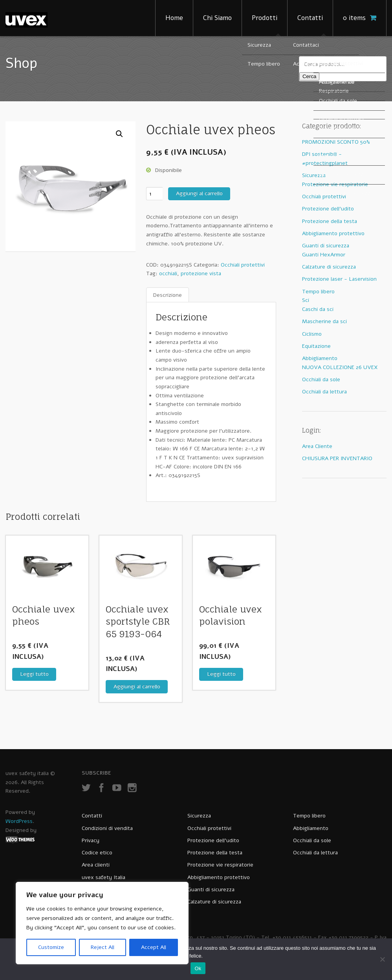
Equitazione (316, 346)
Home (174, 18)
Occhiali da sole (321, 379)
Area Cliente (317, 446)
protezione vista (201, 273)
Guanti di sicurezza (326, 246)
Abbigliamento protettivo (333, 233)
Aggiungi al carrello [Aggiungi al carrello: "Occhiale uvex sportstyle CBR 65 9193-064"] (137, 687)
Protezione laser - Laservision (339, 279)
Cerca (310, 76)
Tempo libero (318, 292)
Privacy (91, 840)
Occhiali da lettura (324, 392)
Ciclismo (312, 334)
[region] (102, 923)
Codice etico (97, 853)
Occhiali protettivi (243, 265)
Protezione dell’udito (213, 840)
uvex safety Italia (103, 877)
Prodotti (265, 18)
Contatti (310, 18)
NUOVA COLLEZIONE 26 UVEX (340, 367)
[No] (382, 959)
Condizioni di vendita (107, 828)
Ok (198, 968)
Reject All (103, 947)
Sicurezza (314, 175)
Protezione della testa (330, 221)
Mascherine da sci (324, 321)
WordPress (19, 821)
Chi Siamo (217, 18)
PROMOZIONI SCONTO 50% (336, 142)
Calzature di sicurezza (329, 267)
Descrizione (168, 295)
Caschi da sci (318, 309)
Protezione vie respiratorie (335, 184)
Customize (51, 947)
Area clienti (96, 865)
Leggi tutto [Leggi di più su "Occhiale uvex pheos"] (34, 674)
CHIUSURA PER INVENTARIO (337, 458)
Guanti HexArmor (324, 255)
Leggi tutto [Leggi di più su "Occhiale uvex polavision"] (221, 674)
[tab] (168, 295)
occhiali (168, 273)
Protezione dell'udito (328, 209)
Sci (306, 300)
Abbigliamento (320, 358)
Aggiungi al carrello (199, 193)
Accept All (154, 947)
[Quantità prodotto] (154, 194)
